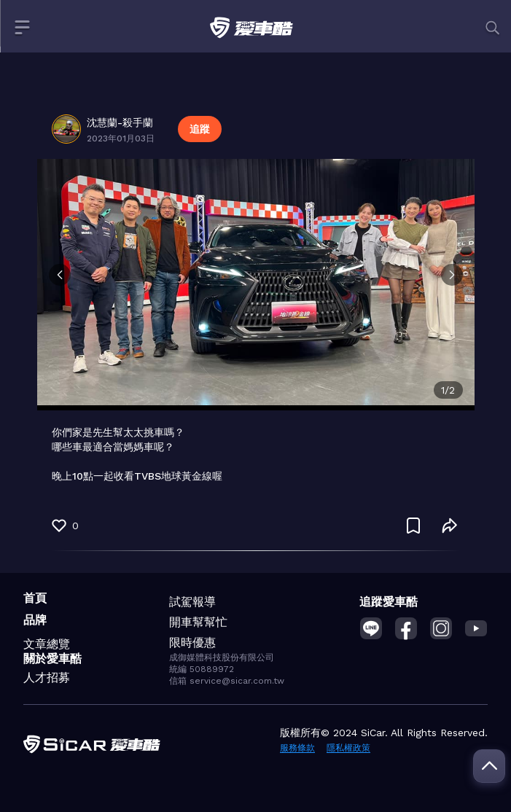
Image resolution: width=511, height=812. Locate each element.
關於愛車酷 (52, 659)
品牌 (35, 620)
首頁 (35, 598)
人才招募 (47, 678)
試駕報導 (192, 602)
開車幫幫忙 (198, 622)
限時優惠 (192, 643)
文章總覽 (47, 644)
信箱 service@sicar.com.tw (227, 681)
